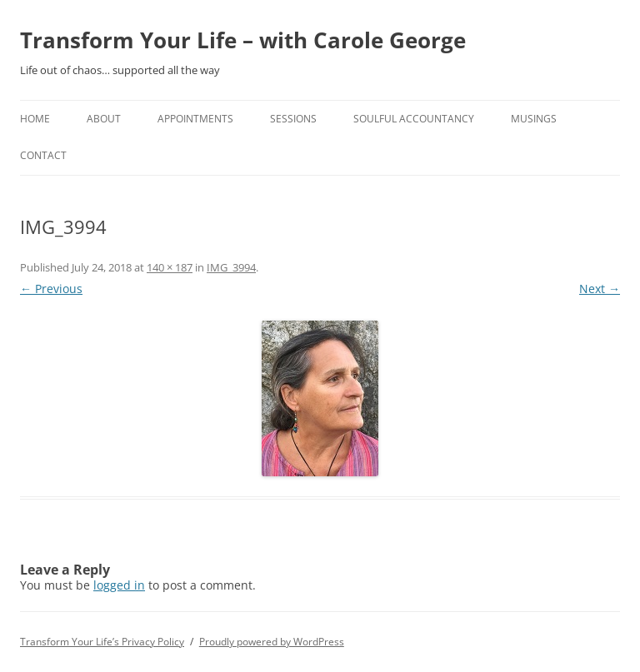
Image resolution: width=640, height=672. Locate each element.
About (104, 119)
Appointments (195, 119)
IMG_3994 (231, 267)
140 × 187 (170, 267)
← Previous (51, 289)
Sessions (293, 119)
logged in (119, 585)
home (35, 119)
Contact (43, 155)
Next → (600, 289)
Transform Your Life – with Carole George (243, 40)
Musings (534, 119)
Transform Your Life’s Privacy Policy (102, 642)
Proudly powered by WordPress (272, 642)
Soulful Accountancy (414, 119)
